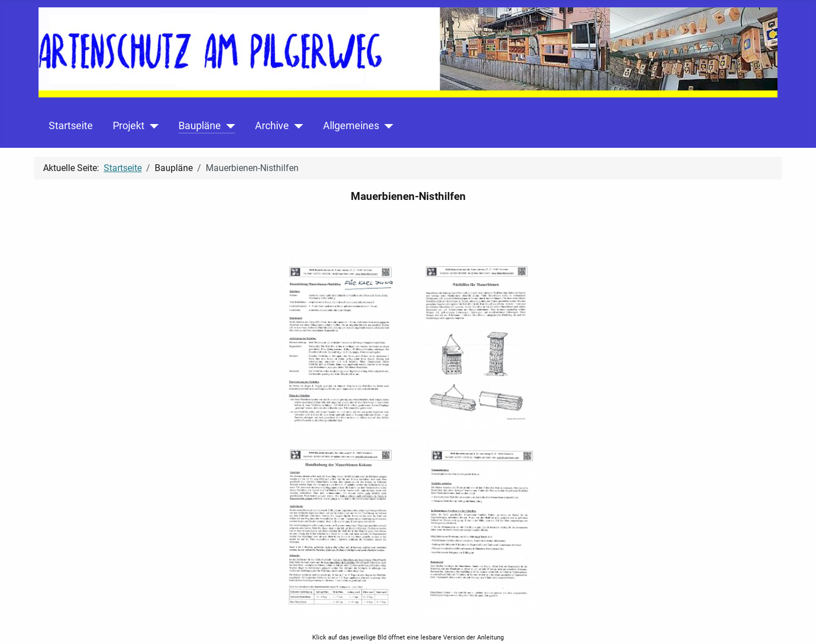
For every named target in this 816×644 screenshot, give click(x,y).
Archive (272, 126)
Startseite (71, 126)
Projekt (129, 126)
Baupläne (200, 126)
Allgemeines (351, 126)
